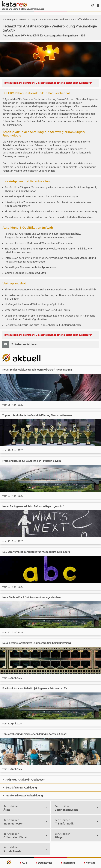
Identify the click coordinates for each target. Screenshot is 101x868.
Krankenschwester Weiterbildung (23, 796)
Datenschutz (44, 863)
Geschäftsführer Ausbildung (20, 788)
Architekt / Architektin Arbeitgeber (23, 780)
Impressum (68, 863)
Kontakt (89, 863)
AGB (24, 863)
